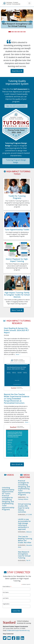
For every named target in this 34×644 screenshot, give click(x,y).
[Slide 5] (21, 32)
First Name (6, 592)
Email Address (7, 586)
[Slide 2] (13, 32)
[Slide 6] (24, 32)
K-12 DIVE (29, 515)
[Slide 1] (10, 32)
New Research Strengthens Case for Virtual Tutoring (17, 25)
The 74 (28, 561)
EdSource (29, 532)
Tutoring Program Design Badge (16, 161)
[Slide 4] (19, 32)
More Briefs (17, 464)
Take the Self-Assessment (16, 106)
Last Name (6, 598)
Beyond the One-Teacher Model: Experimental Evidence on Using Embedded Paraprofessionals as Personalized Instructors (17, 399)
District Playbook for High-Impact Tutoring (17, 260)
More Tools (17, 310)
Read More (17, 71)
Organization (6, 604)
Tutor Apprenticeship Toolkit (17, 230)
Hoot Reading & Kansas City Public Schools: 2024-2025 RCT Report (17, 330)
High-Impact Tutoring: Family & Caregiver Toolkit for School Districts (17, 295)
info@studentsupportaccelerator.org (18, 630)
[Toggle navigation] (29, 3)
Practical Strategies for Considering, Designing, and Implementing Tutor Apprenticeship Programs (24, 488)
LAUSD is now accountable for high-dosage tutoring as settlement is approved (24, 524)
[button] (3, 22)
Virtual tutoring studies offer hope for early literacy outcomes (24, 508)
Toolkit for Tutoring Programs (17, 197)
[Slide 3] (16, 32)
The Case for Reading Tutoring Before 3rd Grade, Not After (25, 540)
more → (18, 354)
